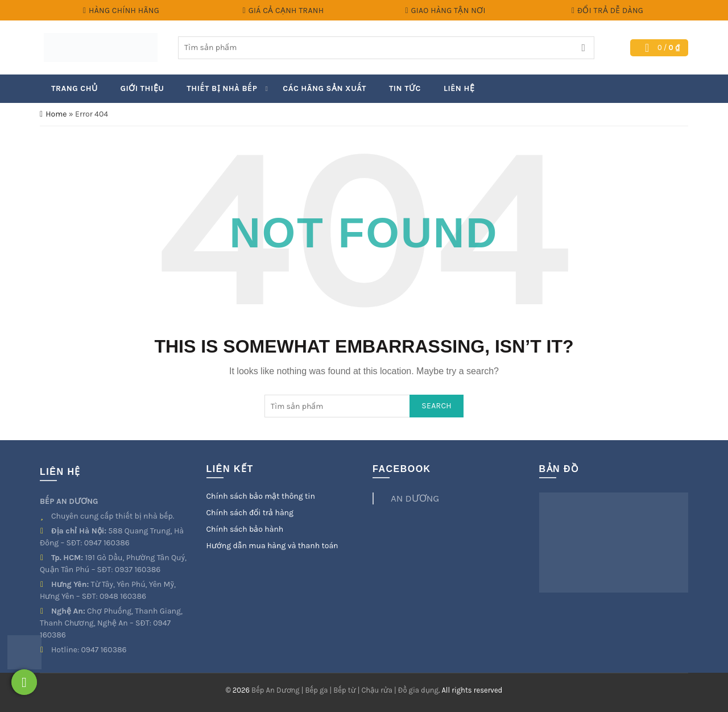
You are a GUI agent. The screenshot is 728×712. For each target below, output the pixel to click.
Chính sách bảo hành (245, 529)
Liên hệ (459, 88)
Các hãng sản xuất (324, 88)
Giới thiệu (142, 88)
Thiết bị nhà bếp (222, 88)
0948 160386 (123, 596)
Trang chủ (75, 88)
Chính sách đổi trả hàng (250, 513)
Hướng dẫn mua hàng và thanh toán (272, 546)
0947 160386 (107, 543)
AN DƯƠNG (415, 498)
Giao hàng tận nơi (445, 11)
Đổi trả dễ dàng (607, 11)
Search (583, 48)
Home (56, 114)
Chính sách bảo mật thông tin (261, 496)
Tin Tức (405, 88)
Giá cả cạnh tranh (283, 11)
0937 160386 (138, 570)
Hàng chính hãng (121, 11)
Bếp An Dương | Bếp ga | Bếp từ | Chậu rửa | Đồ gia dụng (345, 690)
